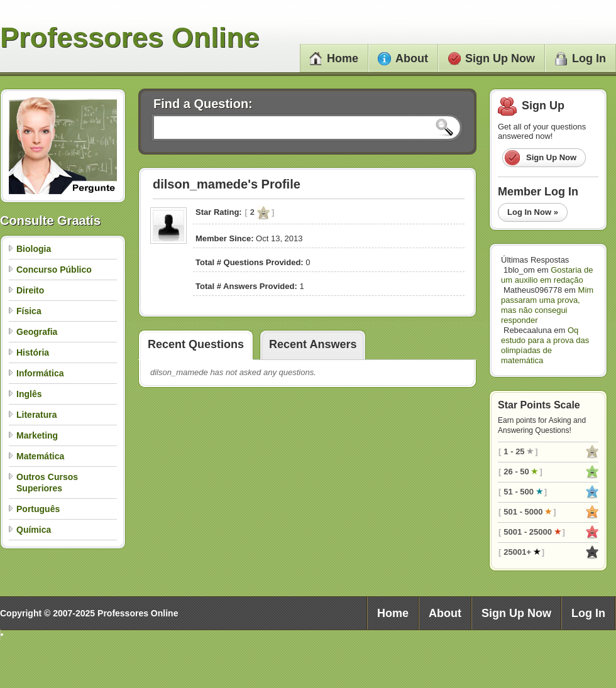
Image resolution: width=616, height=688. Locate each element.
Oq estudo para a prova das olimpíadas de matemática (545, 345)
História (33, 352)
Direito (30, 290)
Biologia (34, 249)
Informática (40, 373)
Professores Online (130, 37)
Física (29, 311)
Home (334, 58)
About (403, 58)
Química (34, 530)
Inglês (29, 394)
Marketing (37, 435)
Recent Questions (196, 344)
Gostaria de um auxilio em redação (547, 275)
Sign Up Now (491, 58)
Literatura (37, 415)
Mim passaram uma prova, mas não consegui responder (547, 305)
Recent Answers (313, 344)
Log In (580, 58)
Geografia (37, 332)
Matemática (40, 456)
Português (38, 509)
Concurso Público (54, 270)
